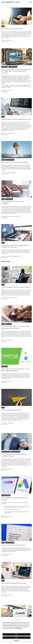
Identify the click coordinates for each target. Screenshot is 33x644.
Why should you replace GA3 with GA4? (14, 583)
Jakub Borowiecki (16, 216)
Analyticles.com (12, 2)
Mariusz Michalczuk (11, 173)
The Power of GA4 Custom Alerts (12, 29)
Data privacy (5, 67)
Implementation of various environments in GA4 (16, 119)
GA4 (3, 26)
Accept (16, 634)
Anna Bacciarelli (11, 133)
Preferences (16, 641)
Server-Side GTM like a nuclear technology (15, 162)
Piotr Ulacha (10, 41)
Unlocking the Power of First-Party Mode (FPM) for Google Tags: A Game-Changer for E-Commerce (16, 71)
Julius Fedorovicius (10, 298)
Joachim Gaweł (17, 256)
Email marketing (9, 199)
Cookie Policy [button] (17, 627)
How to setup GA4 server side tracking (13, 545)
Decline (16, 638)
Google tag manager (16, 452)
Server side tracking (13, 67)
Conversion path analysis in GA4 (12, 410)
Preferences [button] (20, 629)
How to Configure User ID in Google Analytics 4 (16, 287)
